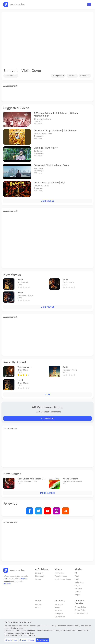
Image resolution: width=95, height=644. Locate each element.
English (78, 595)
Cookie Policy (80, 610)
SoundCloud (60, 617)
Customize (11, 640)
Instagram (59, 614)
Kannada (78, 588)
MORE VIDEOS (47, 201)
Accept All (42, 640)
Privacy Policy (80, 607)
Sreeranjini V (11, 76)
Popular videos (61, 576)
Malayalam (79, 582)
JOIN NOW (48, 418)
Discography (40, 576)
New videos (60, 573)
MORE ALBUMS (48, 493)
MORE (48, 394)
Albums (38, 604)
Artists (38, 607)
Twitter (58, 607)
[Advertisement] (47, 94)
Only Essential (27, 640)
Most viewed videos (63, 579)
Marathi (78, 591)
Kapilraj (24, 579)
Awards (38, 579)
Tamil (77, 576)
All (76, 573)
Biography (39, 573)
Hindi (77, 579)
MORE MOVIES (47, 307)
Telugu (77, 585)
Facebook (59, 604)
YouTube (58, 611)
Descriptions (58, 76)
